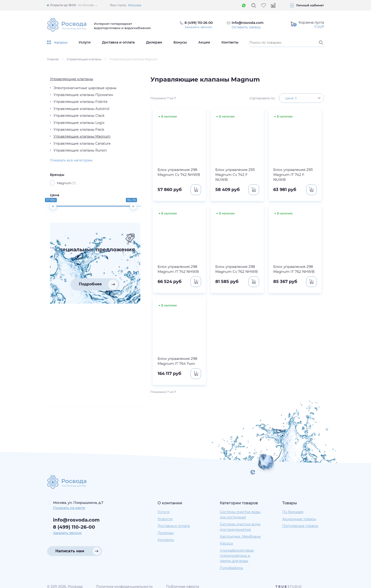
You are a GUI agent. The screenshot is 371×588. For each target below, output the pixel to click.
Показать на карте (69, 503)
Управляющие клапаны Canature (71, 176)
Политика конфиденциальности (124, 582)
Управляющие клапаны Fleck (71, 154)
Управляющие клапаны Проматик (71, 98)
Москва (135, 5)
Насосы (226, 539)
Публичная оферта (183, 582)
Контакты (230, 42)
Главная (53, 59)
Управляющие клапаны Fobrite (71, 109)
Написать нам (70, 546)
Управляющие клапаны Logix (71, 143)
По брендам (293, 507)
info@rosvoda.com (248, 23)
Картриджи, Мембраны (240, 531)
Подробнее (72, 330)
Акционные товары (299, 514)
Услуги (85, 42)
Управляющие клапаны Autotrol (71, 120)
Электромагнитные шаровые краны (68, 87)
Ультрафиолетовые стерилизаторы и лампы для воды (237, 551)
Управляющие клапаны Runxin (71, 187)
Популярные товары (300, 521)
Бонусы (180, 42)
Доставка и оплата (118, 42)
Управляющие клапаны (84, 59)
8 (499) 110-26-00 (74, 522)
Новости (165, 514)
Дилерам (154, 42)
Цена (52, 234)
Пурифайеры (232, 563)
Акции (204, 42)
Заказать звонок (199, 27)
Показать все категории (68, 199)
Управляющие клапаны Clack (71, 131)
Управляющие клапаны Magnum (71, 165)
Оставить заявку (246, 27)
